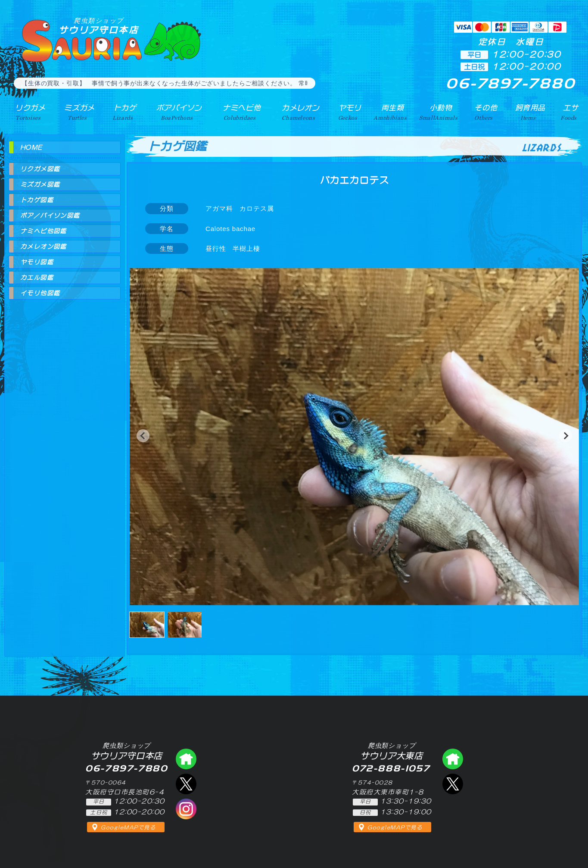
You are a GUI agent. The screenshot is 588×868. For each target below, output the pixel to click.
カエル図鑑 (37, 278)
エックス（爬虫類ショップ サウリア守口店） (186, 784)
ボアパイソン (175, 112)
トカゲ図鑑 (37, 200)
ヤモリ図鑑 (37, 262)
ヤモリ (347, 112)
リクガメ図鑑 (40, 169)
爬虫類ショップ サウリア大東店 (453, 759)
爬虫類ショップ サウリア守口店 (186, 759)
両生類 (389, 112)
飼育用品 (530, 112)
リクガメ (28, 112)
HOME (31, 147)
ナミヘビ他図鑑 (44, 231)
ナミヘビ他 (238, 112)
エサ (569, 112)
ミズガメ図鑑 (40, 184)
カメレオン (298, 112)
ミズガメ (76, 112)
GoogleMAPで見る (128, 827)
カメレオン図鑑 (44, 247)
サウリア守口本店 (99, 26)
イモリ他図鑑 (40, 293)
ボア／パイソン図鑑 (50, 215)
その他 (486, 112)
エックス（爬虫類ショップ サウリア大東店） (453, 784)
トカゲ (121, 112)
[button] (143, 436)
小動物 (440, 112)
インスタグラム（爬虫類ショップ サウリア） (186, 809)
